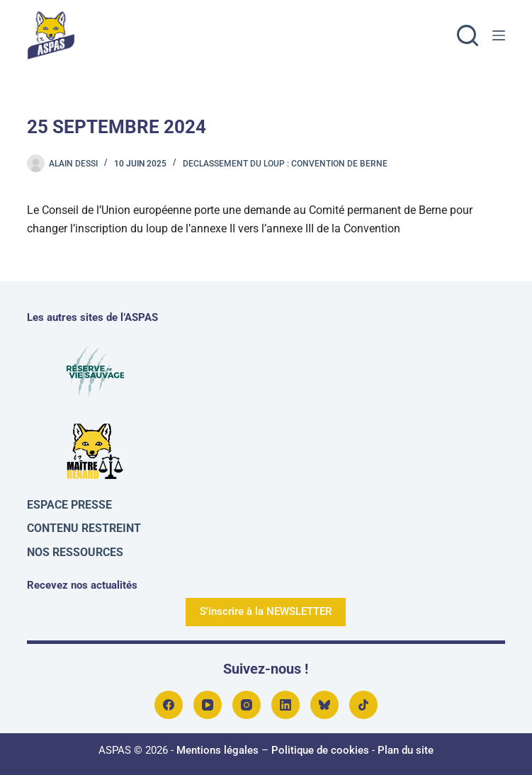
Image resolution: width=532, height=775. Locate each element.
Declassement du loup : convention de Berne (285, 164)
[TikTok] (363, 705)
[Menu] (499, 35)
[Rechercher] (468, 35)
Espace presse (69, 505)
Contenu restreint (84, 528)
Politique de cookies (320, 750)
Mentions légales (217, 750)
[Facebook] (169, 705)
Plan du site (406, 750)
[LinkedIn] (285, 705)
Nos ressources (75, 552)
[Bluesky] (324, 705)
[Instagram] (247, 705)
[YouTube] (208, 705)
